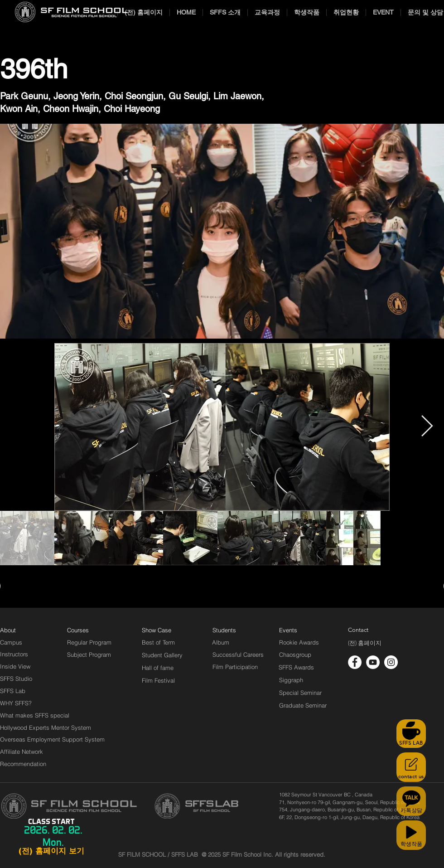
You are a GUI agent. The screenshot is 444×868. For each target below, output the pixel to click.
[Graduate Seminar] (304, 705)
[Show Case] (162, 630)
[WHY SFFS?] (24, 703)
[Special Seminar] (300, 693)
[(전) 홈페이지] (365, 643)
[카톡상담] (411, 801)
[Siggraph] (291, 680)
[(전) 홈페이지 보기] (51, 851)
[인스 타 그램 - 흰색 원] (391, 662)
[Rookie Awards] (299, 642)
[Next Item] (427, 427)
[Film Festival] (158, 680)
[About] (8, 630)
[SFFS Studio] (16, 679)
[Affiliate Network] (24, 752)
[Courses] (89, 630)
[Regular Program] (89, 642)
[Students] (224, 630)
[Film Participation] (235, 667)
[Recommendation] (24, 764)
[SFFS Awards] (297, 667)
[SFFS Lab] (13, 691)
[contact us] (411, 767)
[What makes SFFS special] (35, 715)
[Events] (299, 630)
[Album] (236, 642)
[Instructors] (14, 654)
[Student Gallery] (162, 655)
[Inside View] (16, 666)
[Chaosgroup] (295, 655)
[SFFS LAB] (411, 734)
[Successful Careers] (238, 655)
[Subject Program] (89, 655)
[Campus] (11, 642)
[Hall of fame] (158, 668)
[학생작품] (411, 835)
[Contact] (358, 630)
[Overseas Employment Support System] (52, 739)
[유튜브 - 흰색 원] (373, 662)
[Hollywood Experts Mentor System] (46, 727)
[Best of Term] (158, 642)
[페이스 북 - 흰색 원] (355, 662)
